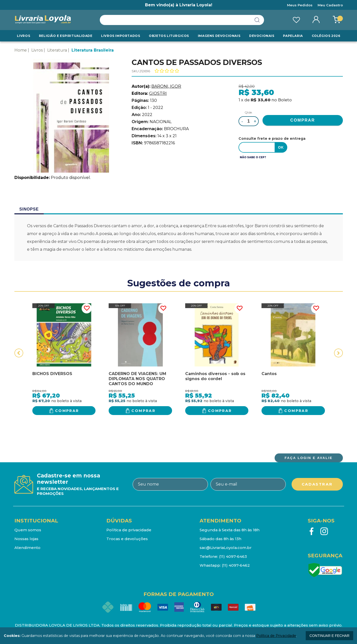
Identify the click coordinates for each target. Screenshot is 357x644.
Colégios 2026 (326, 36)
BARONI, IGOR (166, 86)
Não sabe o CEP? (253, 157)
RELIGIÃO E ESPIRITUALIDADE (66, 36)
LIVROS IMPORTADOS (121, 36)
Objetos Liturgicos (169, 36)
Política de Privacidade (276, 636)
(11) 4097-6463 (233, 556)
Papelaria (293, 36)
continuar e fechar (329, 636)
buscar (257, 20)
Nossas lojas (26, 539)
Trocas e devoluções (127, 539)
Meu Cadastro (330, 5)
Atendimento (27, 548)
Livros (24, 36)
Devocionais (262, 36)
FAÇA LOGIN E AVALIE (308, 458)
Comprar (67, 411)
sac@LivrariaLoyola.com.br (226, 548)
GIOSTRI (158, 93)
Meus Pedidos (300, 5)
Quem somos (28, 530)
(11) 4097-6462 (236, 565)
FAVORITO (87, 308)
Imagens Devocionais (219, 36)
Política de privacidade (129, 530)
